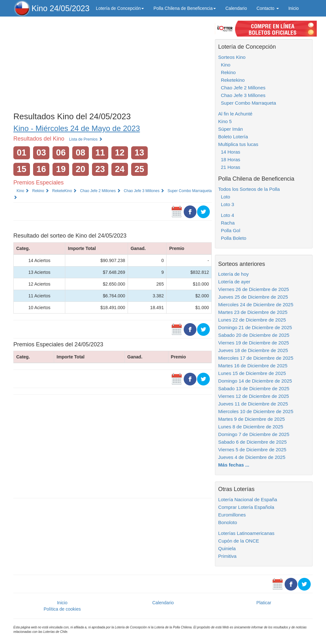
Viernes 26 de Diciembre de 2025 (253, 289)
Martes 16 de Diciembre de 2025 (253, 366)
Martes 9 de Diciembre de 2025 (251, 419)
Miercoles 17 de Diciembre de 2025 (256, 358)
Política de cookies (62, 609)
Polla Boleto (232, 238)
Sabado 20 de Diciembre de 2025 (254, 335)
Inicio (294, 8)
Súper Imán (230, 129)
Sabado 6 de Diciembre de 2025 (252, 442)
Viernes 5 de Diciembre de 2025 (252, 450)
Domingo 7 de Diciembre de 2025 (254, 434)
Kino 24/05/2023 (60, 8)
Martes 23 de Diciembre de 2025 (253, 312)
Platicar (264, 603)
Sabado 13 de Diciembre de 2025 (254, 388)
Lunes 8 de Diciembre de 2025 (251, 427)
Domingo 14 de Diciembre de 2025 (255, 381)
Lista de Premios (86, 139)
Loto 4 (226, 215)
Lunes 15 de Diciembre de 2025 (252, 373)
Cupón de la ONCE (238, 541)
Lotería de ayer (234, 282)
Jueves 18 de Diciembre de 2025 (253, 350)
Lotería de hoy (233, 274)
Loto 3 (226, 204)
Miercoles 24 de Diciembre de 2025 (256, 305)
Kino (23, 191)
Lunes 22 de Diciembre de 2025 (252, 320)
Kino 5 (225, 121)
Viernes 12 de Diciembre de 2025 (253, 396)
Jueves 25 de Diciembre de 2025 (253, 297)
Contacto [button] (268, 8)
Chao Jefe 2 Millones (100, 191)
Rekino (41, 191)
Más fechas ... (234, 465)
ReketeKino (64, 191)
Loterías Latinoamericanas (246, 533)
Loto (224, 197)
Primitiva (227, 556)
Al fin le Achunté (235, 114)
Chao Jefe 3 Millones (144, 191)
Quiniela (227, 548)
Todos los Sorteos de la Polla (249, 189)
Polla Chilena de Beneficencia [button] (185, 8)
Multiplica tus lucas (238, 144)
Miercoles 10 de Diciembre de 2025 (256, 411)
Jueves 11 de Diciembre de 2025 (253, 404)
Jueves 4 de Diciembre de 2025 (252, 457)
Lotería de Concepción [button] (120, 8)
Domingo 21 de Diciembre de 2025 (255, 327)
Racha (226, 223)
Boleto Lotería (233, 137)
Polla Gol (229, 230)
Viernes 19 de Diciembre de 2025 (253, 343)
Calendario (236, 8)
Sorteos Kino (232, 57)
